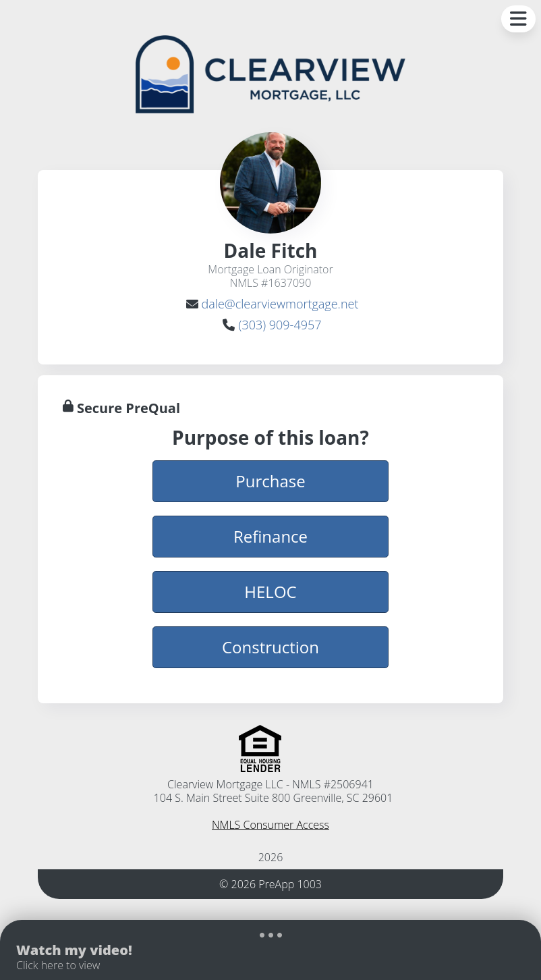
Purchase (270, 481)
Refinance (270, 536)
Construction (270, 647)
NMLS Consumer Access (270, 825)
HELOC (270, 591)
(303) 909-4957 (280, 325)
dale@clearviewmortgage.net (280, 304)
